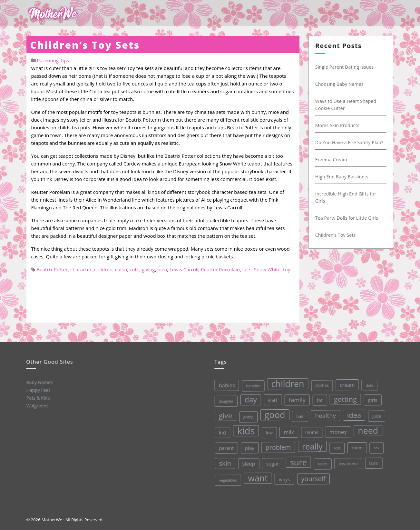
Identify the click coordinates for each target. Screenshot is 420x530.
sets (247, 269)
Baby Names (39, 382)
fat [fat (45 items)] (318, 398)
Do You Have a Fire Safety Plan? (350, 142)
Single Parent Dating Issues (345, 67)
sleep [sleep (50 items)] (248, 463)
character (81, 269)
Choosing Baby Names (340, 84)
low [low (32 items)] (268, 432)
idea (162, 269)
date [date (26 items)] (368, 383)
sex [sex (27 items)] (376, 445)
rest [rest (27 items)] (336, 446)
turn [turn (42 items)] (373, 461)
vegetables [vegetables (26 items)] (228, 480)
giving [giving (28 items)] (247, 416)
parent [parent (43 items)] (226, 448)
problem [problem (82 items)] (277, 446)
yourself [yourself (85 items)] (313, 477)
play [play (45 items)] (249, 447)
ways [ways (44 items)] (284, 478)
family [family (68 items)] (296, 398)
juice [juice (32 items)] (376, 414)
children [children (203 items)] (286, 383)
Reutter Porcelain (220, 269)
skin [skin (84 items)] (225, 463)
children (103, 269)
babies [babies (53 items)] (225, 385)
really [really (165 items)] (311, 445)
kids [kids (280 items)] (245, 430)
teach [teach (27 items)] (322, 462)
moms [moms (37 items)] (311, 431)
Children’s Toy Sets (85, 45)
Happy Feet (38, 390)
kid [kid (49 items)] (221, 432)
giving (148, 269)
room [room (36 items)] (356, 446)
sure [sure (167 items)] (298, 461)
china (121, 269)
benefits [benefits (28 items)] (251, 385)
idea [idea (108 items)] (353, 413)
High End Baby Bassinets (343, 177)
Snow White (267, 269)
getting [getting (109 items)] (344, 397)
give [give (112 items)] (224, 415)
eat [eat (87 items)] (271, 399)
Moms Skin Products (338, 125)
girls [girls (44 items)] (371, 398)
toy (287, 269)
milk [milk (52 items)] (288, 431)
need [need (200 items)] (367, 428)
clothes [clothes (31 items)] (320, 384)
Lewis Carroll (184, 269)
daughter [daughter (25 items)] (225, 401)
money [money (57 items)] (337, 430)
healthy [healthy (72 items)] (324, 414)
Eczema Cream (332, 160)
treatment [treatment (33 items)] (348, 461)
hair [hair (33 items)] (299, 415)
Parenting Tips (53, 60)
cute (134, 269)
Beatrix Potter (52, 269)
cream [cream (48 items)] (346, 383)
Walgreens (37, 405)
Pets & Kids (38, 397)
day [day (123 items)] (249, 399)
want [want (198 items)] (258, 477)
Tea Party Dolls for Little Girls (348, 218)
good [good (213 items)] (273, 414)
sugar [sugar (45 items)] (272, 463)
